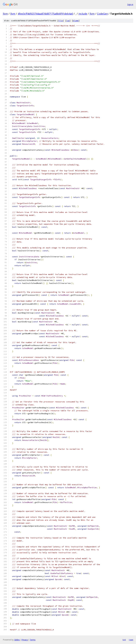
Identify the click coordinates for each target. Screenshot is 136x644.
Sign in (130, 4)
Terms (33, 640)
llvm (5, 14)
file (61, 21)
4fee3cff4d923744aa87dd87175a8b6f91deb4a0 (45, 14)
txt (124, 640)
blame (76, 21)
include (83, 14)
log (68, 21)
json (131, 640)
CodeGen (102, 14)
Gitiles (17, 640)
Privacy (25, 640)
